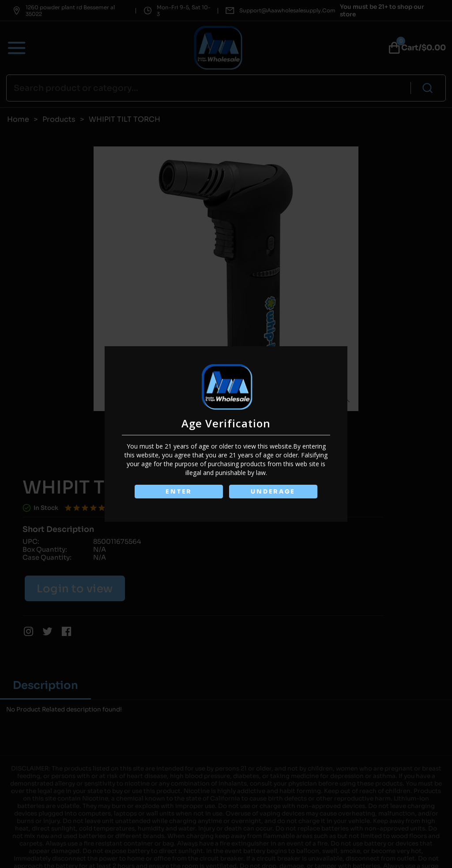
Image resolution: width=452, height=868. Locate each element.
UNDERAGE (273, 492)
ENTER (179, 492)
